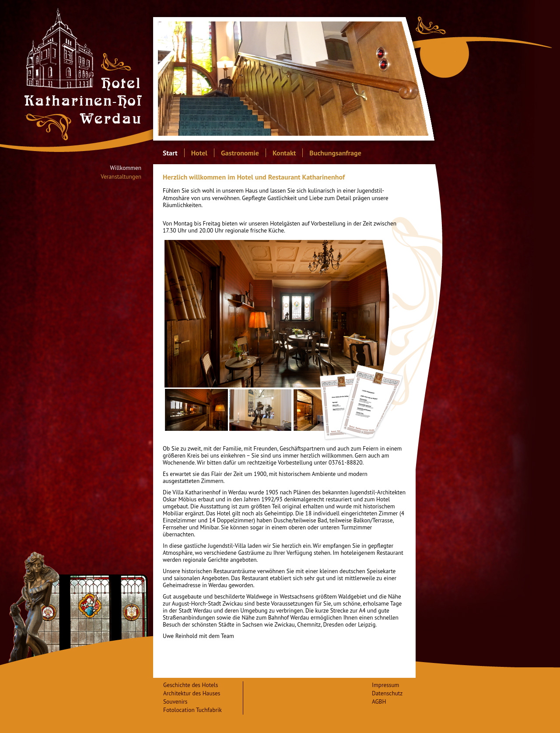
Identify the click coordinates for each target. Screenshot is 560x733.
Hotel (199, 153)
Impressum (385, 685)
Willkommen (126, 168)
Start (170, 153)
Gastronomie (240, 153)
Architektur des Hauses (192, 693)
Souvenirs (175, 701)
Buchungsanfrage (335, 153)
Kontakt (284, 153)
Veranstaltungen (121, 177)
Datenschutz (387, 693)
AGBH (379, 701)
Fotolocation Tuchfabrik (192, 710)
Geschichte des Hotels (191, 685)
